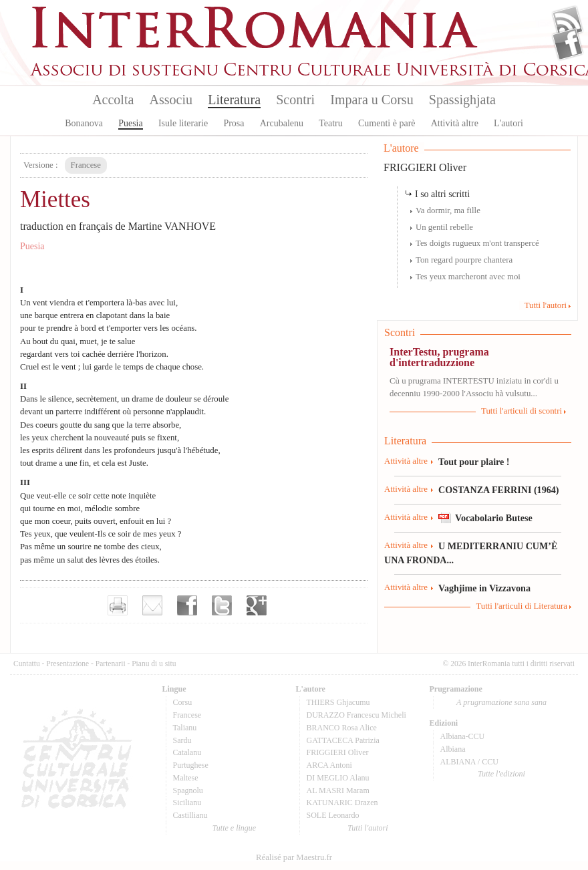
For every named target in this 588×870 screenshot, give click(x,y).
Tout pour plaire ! (474, 462)
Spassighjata (462, 100)
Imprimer (118, 605)
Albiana (453, 749)
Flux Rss (568, 22)
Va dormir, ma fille (448, 210)
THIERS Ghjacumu (338, 702)
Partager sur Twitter (222, 605)
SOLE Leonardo (333, 815)
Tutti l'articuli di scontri (522, 411)
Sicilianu (187, 803)
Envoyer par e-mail (152, 605)
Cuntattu (27, 664)
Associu (171, 100)
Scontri (295, 100)
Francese (187, 715)
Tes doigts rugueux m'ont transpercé (477, 243)
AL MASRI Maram (338, 790)
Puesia (131, 123)
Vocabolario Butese (494, 518)
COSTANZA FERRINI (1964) (498, 490)
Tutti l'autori (546, 305)
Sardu (182, 740)
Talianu (185, 728)
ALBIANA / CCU (469, 762)
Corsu (183, 702)
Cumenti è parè (387, 123)
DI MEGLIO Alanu (338, 778)
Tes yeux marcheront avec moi (468, 277)
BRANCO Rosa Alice (342, 728)
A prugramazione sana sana (501, 702)
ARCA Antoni (329, 765)
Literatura (234, 100)
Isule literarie (183, 123)
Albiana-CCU (463, 736)
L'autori (508, 123)
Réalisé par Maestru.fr (294, 857)
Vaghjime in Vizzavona (484, 588)
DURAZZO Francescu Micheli (356, 715)
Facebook (568, 44)
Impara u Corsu (372, 100)
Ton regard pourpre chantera (464, 260)
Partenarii (111, 664)
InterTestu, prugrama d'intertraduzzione (439, 357)
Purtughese (191, 765)
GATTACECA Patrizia (343, 740)
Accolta (113, 100)
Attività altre (455, 123)
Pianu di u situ (154, 664)
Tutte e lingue (234, 828)
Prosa (234, 123)
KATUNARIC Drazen (342, 803)
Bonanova (84, 123)
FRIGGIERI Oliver (425, 167)
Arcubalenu (282, 123)
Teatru (331, 123)
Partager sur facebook (187, 605)
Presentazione (67, 664)
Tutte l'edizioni (501, 774)
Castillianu (190, 815)
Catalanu (187, 752)
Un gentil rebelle (444, 227)
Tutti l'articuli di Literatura (522, 606)
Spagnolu (188, 790)
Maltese (186, 778)
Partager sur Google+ (257, 605)
